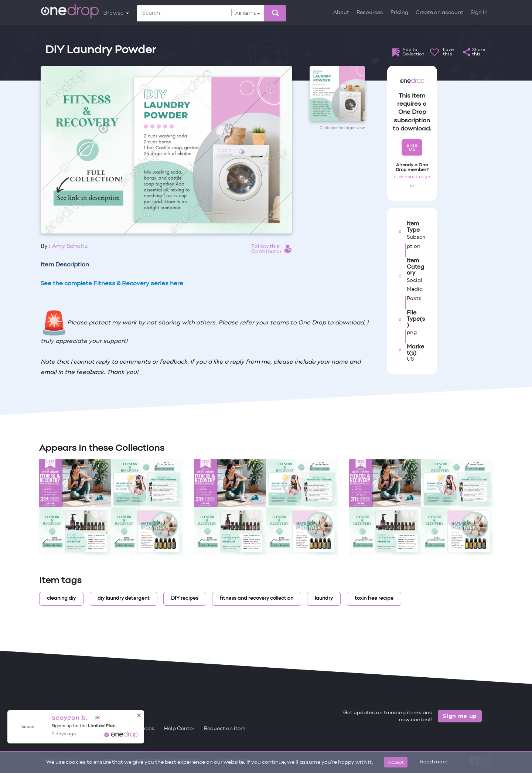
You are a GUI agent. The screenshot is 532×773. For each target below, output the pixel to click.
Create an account (439, 13)
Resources (370, 13)
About (341, 13)
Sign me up (460, 716)
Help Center (179, 729)
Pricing (399, 13)
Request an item (225, 729)
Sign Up (412, 147)
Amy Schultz (70, 246)
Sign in (479, 13)
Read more (434, 762)
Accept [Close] (396, 762)
